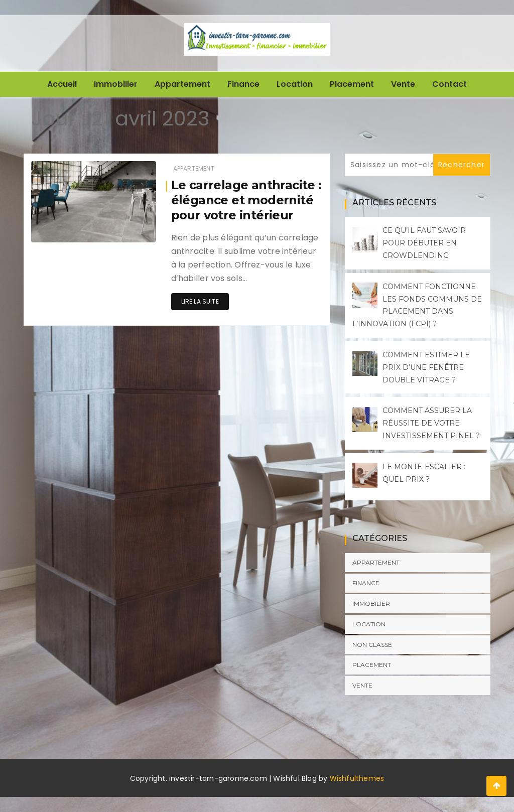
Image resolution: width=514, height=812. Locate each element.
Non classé (372, 645)
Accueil (62, 84)
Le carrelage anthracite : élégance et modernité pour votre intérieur (246, 200)
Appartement (182, 84)
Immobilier (116, 84)
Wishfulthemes (357, 778)
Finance (243, 84)
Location (295, 84)
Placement (352, 84)
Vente (403, 84)
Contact (449, 84)
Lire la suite (200, 301)
